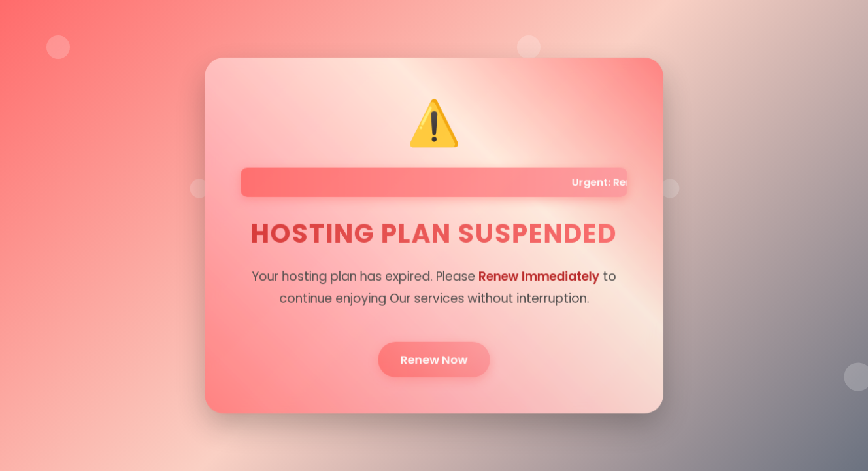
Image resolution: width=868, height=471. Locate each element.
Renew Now (434, 358)
